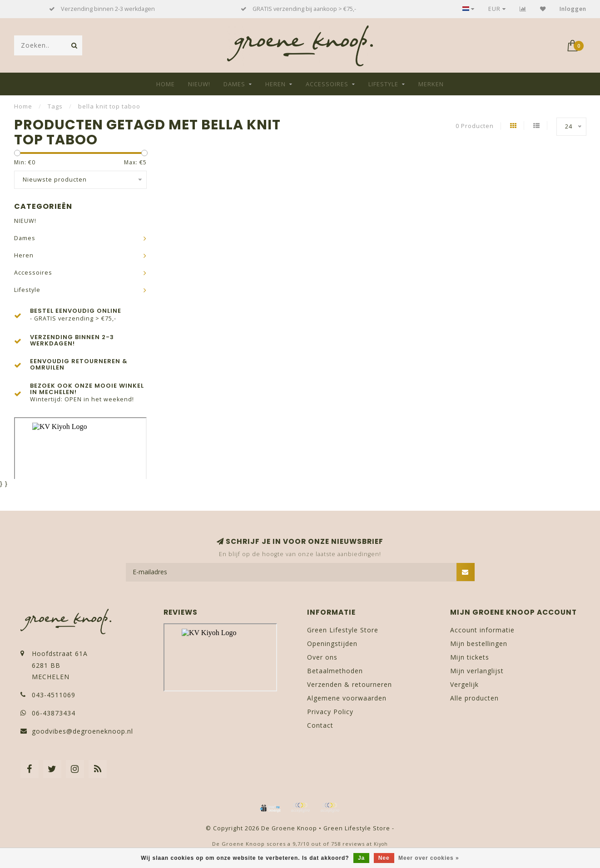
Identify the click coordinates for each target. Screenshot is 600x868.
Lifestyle (383, 84)
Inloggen (573, 9)
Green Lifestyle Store (343, 630)
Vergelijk (464, 684)
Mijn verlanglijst (477, 671)
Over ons (322, 657)
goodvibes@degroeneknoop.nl (82, 731)
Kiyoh (381, 844)
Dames (234, 84)
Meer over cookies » (429, 858)
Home (166, 84)
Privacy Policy (330, 712)
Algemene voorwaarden (347, 698)
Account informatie (482, 630)
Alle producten (474, 698)
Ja (361, 858)
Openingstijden (332, 644)
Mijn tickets (470, 657)
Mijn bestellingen (479, 644)
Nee (384, 858)
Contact (320, 725)
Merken (431, 84)
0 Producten (475, 126)
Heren (275, 84)
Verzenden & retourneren (350, 684)
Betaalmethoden (335, 671)
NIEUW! (199, 84)
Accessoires (327, 84)
